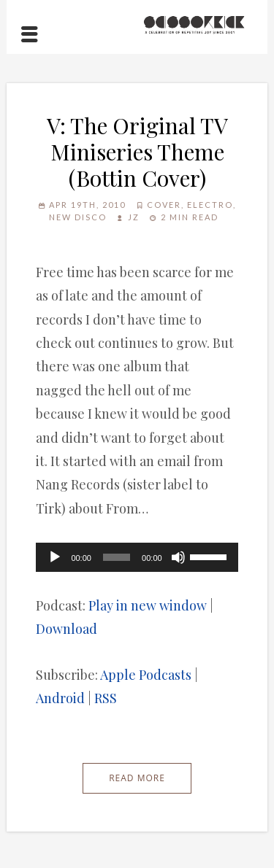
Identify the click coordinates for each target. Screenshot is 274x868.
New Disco (78, 217)
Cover (164, 205)
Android (60, 698)
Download (66, 629)
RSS (106, 698)
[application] (137, 557)
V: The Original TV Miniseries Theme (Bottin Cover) (137, 152)
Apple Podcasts (146, 675)
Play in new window (148, 605)
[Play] (55, 557)
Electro (210, 205)
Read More (137, 778)
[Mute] (178, 557)
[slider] (117, 557)
